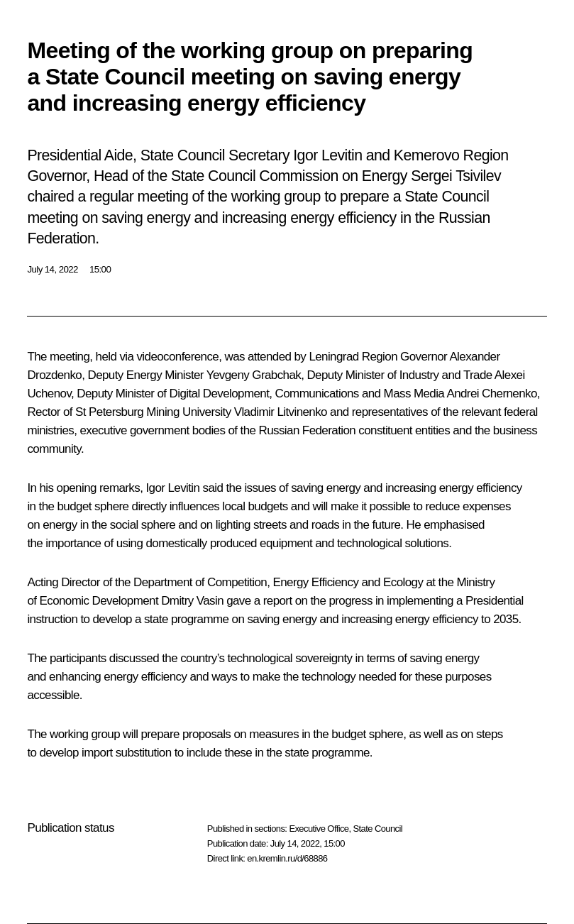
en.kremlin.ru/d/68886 (287, 858)
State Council (378, 829)
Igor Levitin (172, 488)
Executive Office (319, 829)
